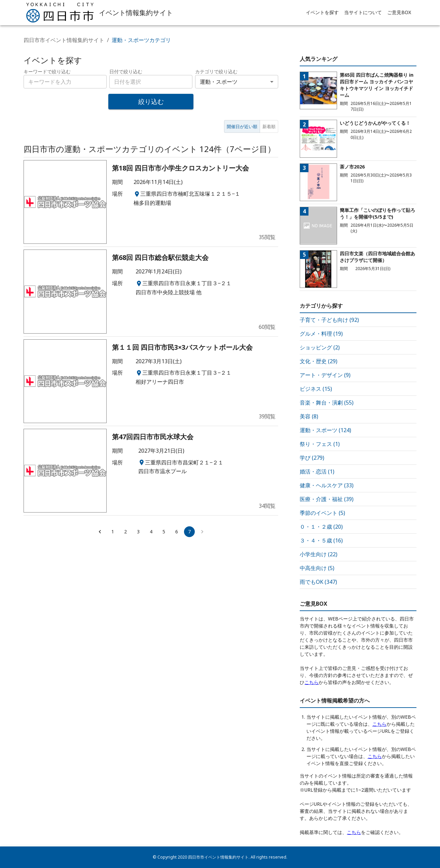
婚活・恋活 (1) (317, 471)
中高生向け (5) (317, 568)
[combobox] (151, 82)
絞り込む (151, 101)
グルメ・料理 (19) (321, 334)
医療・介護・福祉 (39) (327, 499)
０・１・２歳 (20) (321, 527)
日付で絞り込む (126, 71)
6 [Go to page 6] (177, 532)
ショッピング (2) (320, 347)
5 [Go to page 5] (164, 532)
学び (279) (312, 458)
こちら (311, 682)
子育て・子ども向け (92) (329, 320)
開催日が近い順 (242, 126)
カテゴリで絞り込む (216, 71)
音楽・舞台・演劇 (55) (327, 403)
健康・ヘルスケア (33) (327, 485)
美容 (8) (309, 416)
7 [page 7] (189, 532)
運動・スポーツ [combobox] (219, 82)
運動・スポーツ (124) (325, 430)
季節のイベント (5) (322, 513)
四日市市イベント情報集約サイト (64, 40)
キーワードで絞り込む (47, 71)
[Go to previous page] (100, 532)
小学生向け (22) (319, 554)
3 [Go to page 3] (138, 532)
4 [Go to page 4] (151, 532)
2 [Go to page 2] (125, 532)
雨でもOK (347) (318, 582)
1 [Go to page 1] (113, 532)
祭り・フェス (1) (320, 444)
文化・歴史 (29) (319, 361)
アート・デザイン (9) (325, 375)
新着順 (269, 126)
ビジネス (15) (316, 389)
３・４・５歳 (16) (321, 540)
